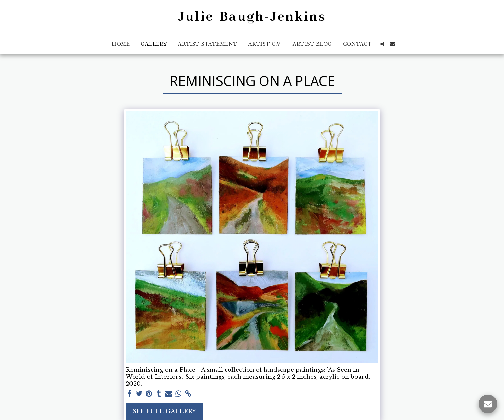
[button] (382, 44)
